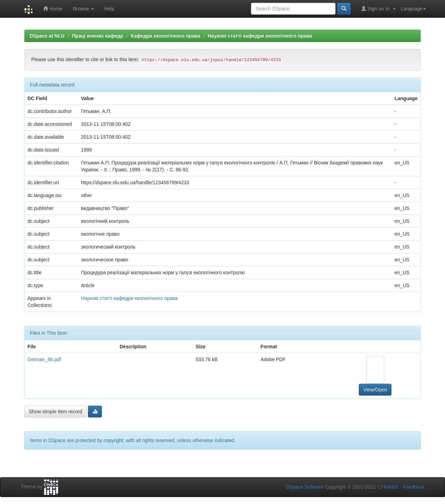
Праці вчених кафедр (98, 36)
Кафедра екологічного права (165, 36)
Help (109, 9)
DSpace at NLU (47, 36)
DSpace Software (305, 487)
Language (413, 9)
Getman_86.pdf (44, 359)
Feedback (414, 487)
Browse (84, 9)
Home (53, 9)
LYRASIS (388, 487)
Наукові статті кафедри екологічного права (260, 36)
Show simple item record (55, 412)
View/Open (375, 390)
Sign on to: (378, 9)
